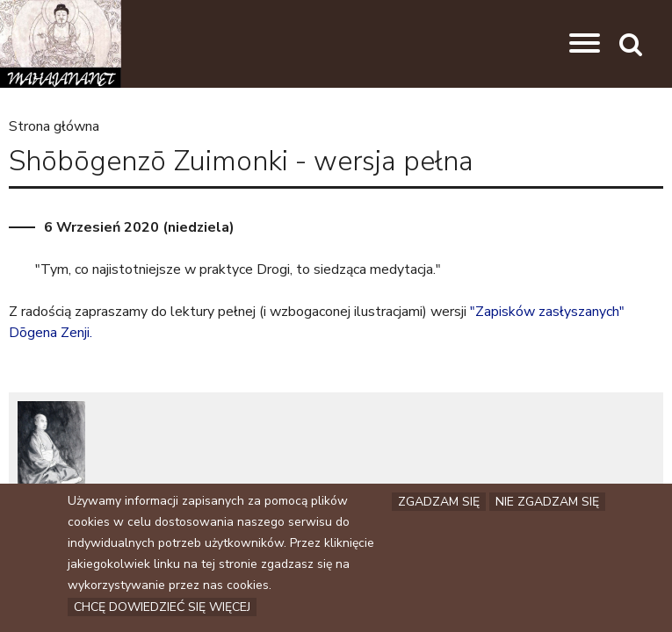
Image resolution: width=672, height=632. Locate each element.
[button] (585, 44)
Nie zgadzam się (547, 503)
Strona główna (54, 126)
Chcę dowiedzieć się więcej (162, 608)
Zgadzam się (439, 503)
